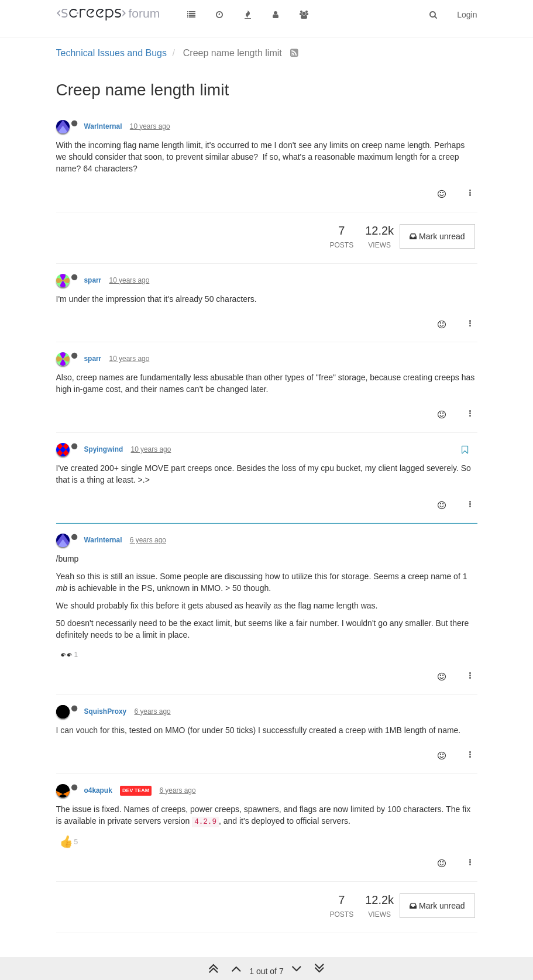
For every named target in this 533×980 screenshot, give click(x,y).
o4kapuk (98, 790)
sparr (93, 280)
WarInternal (103, 126)
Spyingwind (104, 449)
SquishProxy (106, 711)
